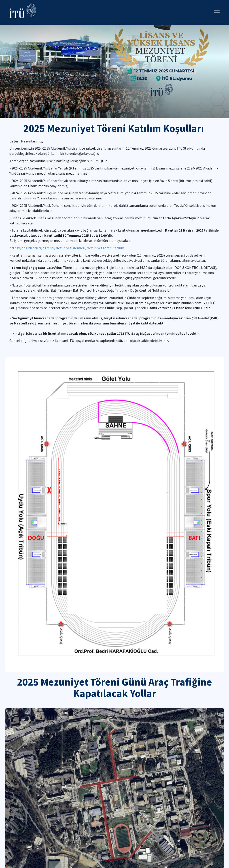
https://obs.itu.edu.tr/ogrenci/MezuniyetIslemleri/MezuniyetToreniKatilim (67, 248)
